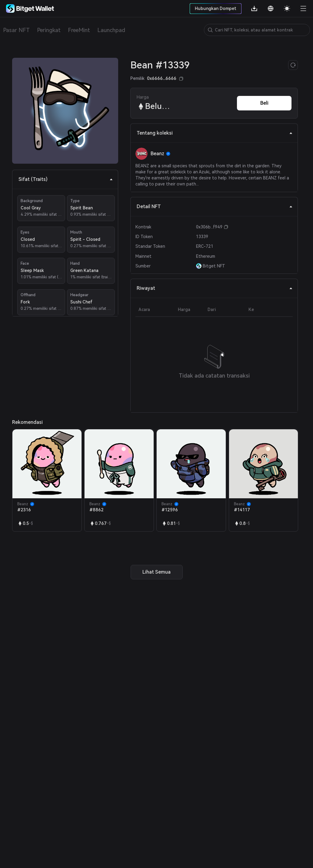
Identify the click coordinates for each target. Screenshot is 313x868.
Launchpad (111, 30)
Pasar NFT (16, 30)
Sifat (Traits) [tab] (66, 179)
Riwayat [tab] (215, 288)
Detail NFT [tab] (215, 206)
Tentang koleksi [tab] (215, 133)
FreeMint (79, 30)
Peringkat (49, 30)
